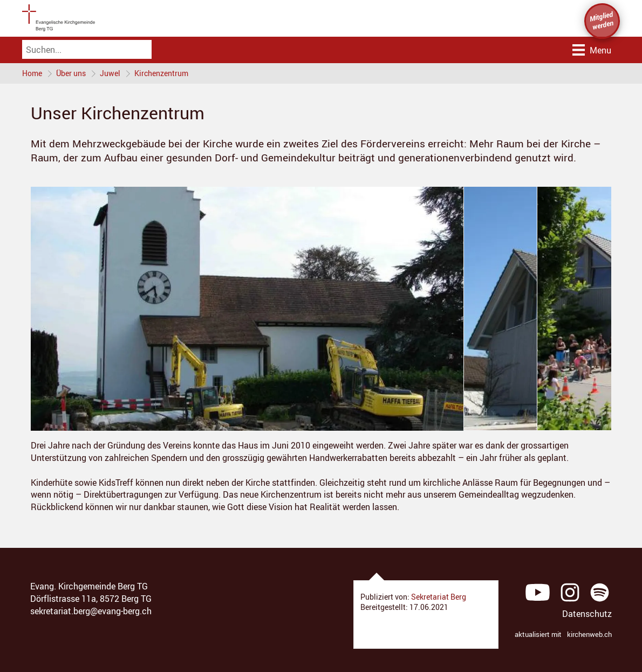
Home (32, 73)
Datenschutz (587, 614)
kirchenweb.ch (589, 634)
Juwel (110, 73)
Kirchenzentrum (161, 73)
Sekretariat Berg (439, 597)
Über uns (71, 73)
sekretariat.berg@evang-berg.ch (91, 611)
